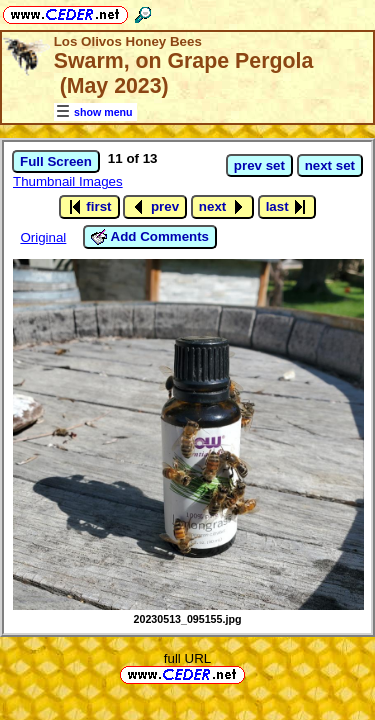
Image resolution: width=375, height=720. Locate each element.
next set (330, 165)
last (287, 207)
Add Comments (150, 237)
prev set (259, 165)
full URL (187, 658)
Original (43, 237)
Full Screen (56, 161)
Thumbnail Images (68, 181)
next (222, 207)
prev (155, 207)
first (89, 207)
